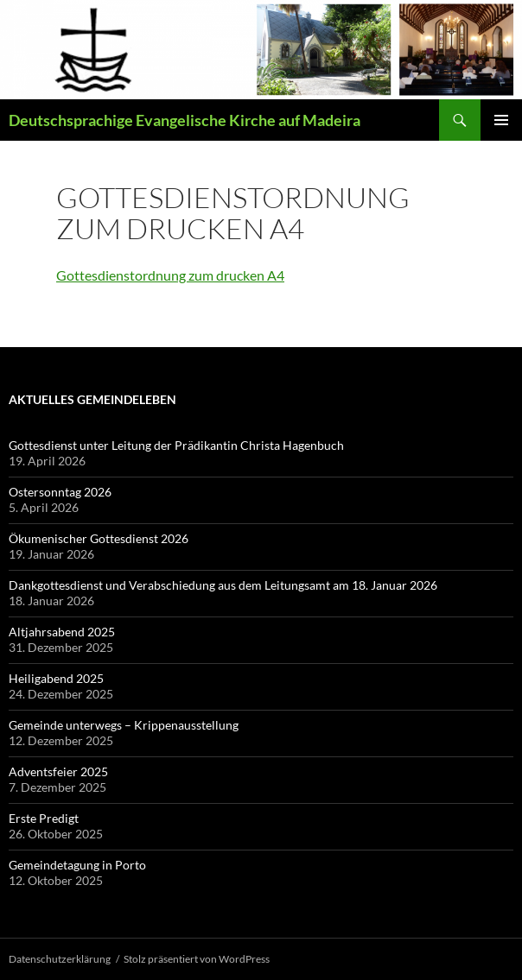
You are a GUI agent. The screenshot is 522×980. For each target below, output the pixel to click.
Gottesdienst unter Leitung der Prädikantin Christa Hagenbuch (176, 445)
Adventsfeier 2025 (58, 771)
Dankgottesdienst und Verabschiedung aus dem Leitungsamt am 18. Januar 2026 (224, 585)
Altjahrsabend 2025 (62, 632)
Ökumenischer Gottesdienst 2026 (99, 538)
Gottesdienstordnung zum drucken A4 (170, 275)
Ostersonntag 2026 (60, 492)
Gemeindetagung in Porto (77, 865)
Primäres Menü (501, 120)
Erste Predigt (44, 818)
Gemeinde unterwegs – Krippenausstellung (124, 725)
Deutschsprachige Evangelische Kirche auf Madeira (185, 120)
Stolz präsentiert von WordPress (197, 959)
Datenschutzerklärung (60, 959)
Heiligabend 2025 (56, 678)
